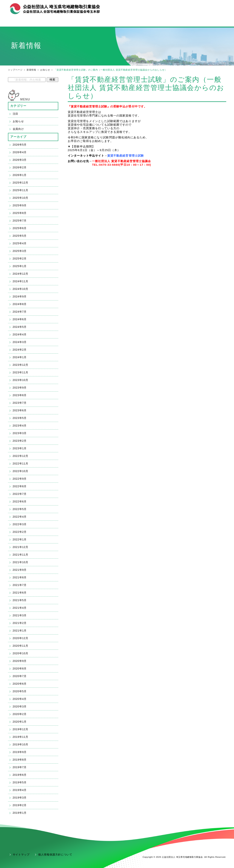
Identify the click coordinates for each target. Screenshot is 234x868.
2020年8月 (20, 669)
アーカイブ (18, 137)
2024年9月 (20, 296)
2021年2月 (20, 623)
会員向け (18, 129)
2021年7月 (20, 585)
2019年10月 (21, 744)
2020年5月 (20, 691)
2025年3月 (20, 251)
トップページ (15, 70)
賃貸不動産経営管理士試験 (126, 156)
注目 (16, 114)
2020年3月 (20, 706)
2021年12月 (21, 547)
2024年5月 (20, 327)
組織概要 (190, 7)
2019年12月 (21, 729)
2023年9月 (20, 388)
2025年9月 (20, 205)
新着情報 (31, 70)
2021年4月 (20, 608)
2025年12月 (21, 183)
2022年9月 (20, 479)
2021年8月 (20, 577)
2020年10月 (21, 653)
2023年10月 (21, 380)
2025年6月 (20, 228)
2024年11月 (21, 281)
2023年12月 (21, 365)
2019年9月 (20, 752)
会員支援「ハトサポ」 (192, 22)
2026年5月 (20, 145)
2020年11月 (21, 646)
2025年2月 (20, 259)
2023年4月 (20, 426)
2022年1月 (20, 539)
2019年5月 (20, 782)
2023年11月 (21, 372)
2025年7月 (20, 221)
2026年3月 (20, 160)
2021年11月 (21, 555)
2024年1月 (20, 357)
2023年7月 (20, 403)
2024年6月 (20, 319)
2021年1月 (20, 631)
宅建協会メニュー (42, 22)
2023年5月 (20, 418)
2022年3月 (20, 524)
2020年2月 (20, 714)
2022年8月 (20, 486)
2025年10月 (21, 198)
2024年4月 (20, 334)
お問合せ (204, 7)
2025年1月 (20, 266)
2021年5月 (20, 600)
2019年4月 (20, 790)
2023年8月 (20, 395)
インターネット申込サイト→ (88, 156)
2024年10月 (21, 289)
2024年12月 (21, 274)
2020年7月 (20, 676)
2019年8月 (20, 760)
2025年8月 (20, 213)
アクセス (219, 7)
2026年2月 (20, 167)
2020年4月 (20, 699)
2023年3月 (20, 433)
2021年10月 (21, 562)
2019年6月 (20, 775)
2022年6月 (20, 501)
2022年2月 (20, 532)
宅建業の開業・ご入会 (117, 22)
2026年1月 (20, 175)
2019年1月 (20, 813)
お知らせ (45, 70)
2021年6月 (20, 593)
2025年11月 (21, 190)
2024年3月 (20, 342)
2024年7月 (20, 312)
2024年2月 (20, 350)
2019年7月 (20, 767)
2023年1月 (20, 448)
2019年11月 (21, 737)
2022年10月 (21, 471)
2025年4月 (20, 243)
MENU (25, 99)
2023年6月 (20, 410)
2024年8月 (20, 304)
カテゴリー (18, 106)
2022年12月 (21, 456)
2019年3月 (20, 798)
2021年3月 (20, 615)
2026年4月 (20, 152)
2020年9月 (20, 661)
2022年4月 (20, 517)
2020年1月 (20, 722)
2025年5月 (20, 236)
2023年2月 (20, 441)
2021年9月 (20, 570)
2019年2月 (20, 805)
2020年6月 (20, 684)
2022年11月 (21, 464)
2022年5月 (20, 509)
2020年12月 (21, 638)
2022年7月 (20, 494)
